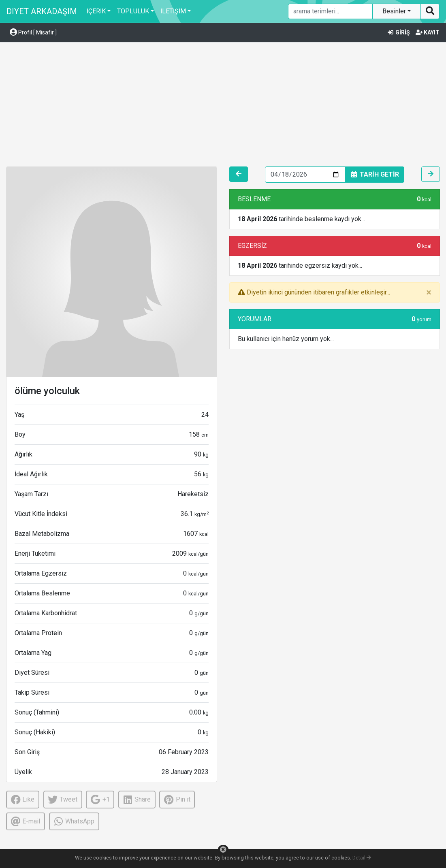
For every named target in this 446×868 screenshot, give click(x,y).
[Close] (429, 292)
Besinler (395, 11)
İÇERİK (96, 11)
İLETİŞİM (173, 11)
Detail (362, 858)
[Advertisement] (223, 106)
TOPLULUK (133, 11)
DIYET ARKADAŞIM (42, 11)
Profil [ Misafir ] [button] (33, 32)
